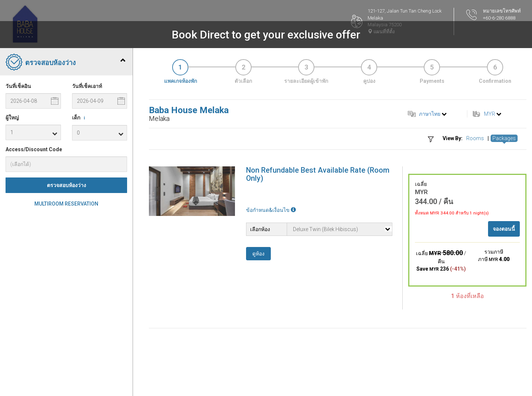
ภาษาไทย (430, 114)
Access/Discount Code (34, 149)
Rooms (475, 138)
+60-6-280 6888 (499, 18)
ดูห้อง (258, 254)
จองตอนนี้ (504, 229)
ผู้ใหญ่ (12, 118)
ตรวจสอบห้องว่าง (66, 185)
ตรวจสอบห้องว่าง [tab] (65, 63)
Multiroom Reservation (66, 204)
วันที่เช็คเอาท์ (87, 86)
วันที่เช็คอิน (18, 86)
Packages (504, 138)
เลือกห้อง (260, 229)
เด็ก (80, 118)
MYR (490, 114)
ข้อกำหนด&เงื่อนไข (271, 210)
